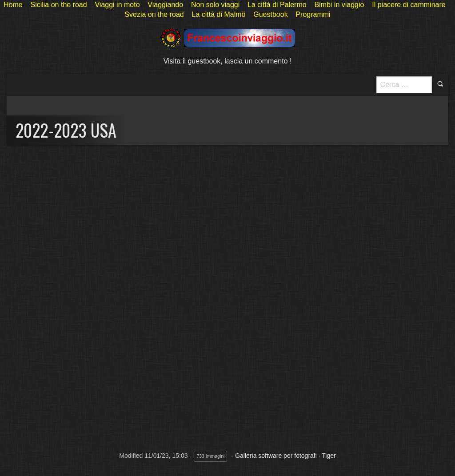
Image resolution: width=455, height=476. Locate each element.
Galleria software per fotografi (276, 456)
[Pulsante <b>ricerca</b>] (404, 85)
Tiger (329, 456)
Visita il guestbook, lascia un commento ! (228, 61)
